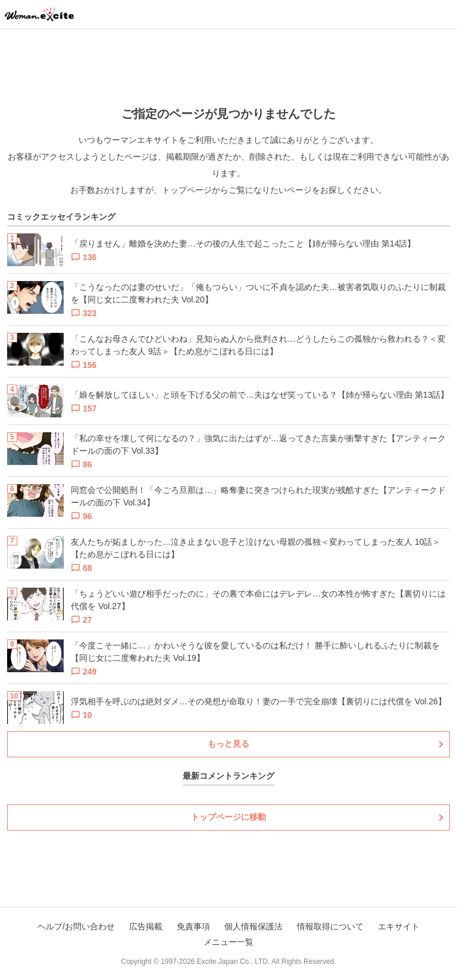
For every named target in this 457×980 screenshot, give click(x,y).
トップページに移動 (228, 817)
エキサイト (399, 926)
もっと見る (228, 744)
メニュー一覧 (228, 942)
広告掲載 (146, 926)
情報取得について (330, 926)
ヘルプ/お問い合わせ (76, 926)
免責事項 (193, 926)
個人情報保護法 (253, 926)
